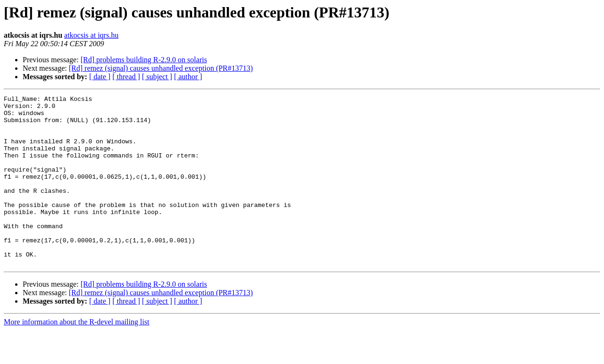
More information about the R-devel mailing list (76, 356)
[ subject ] (157, 77)
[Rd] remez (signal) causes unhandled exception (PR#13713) (161, 68)
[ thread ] (126, 77)
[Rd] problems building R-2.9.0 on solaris (144, 60)
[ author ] (188, 77)
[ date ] (100, 77)
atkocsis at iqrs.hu (91, 35)
